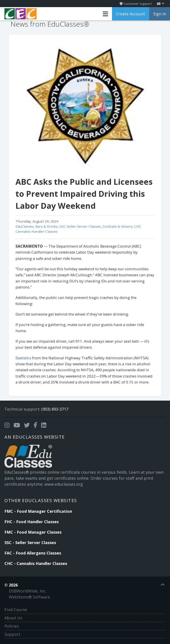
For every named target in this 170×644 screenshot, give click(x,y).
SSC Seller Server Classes (80, 226)
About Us (13, 618)
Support (12, 634)
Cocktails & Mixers (117, 226)
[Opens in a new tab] (7, 425)
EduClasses (25, 226)
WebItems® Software (29, 597)
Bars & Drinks (47, 226)
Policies (12, 626)
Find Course (16, 610)
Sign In (160, 14)
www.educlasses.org (64, 484)
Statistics (24, 358)
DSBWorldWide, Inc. (28, 591)
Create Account (131, 14)
